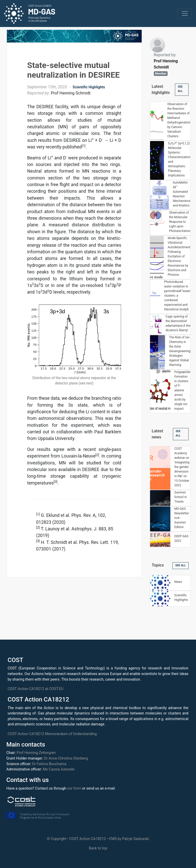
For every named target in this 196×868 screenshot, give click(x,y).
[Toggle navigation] (185, 13)
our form (74, 788)
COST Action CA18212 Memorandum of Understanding (52, 734)
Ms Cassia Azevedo (59, 769)
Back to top (98, 848)
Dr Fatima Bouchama (49, 764)
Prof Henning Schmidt (71, 93)
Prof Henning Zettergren (36, 753)
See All (180, 89)
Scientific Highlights (89, 87)
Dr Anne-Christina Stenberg (66, 758)
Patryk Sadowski (136, 839)
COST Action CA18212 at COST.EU (36, 689)
